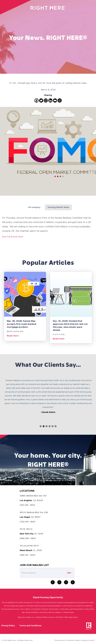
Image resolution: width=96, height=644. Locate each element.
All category (34, 207)
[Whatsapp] (60, 100)
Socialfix (91, 640)
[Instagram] (46, 100)
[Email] (55, 100)
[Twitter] (41, 100)
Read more (13, 336)
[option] (48, 394)
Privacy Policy (8, 626)
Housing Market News (58, 207)
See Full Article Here (13, 237)
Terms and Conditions (30, 626)
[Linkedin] (50, 100)
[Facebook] (36, 100)
